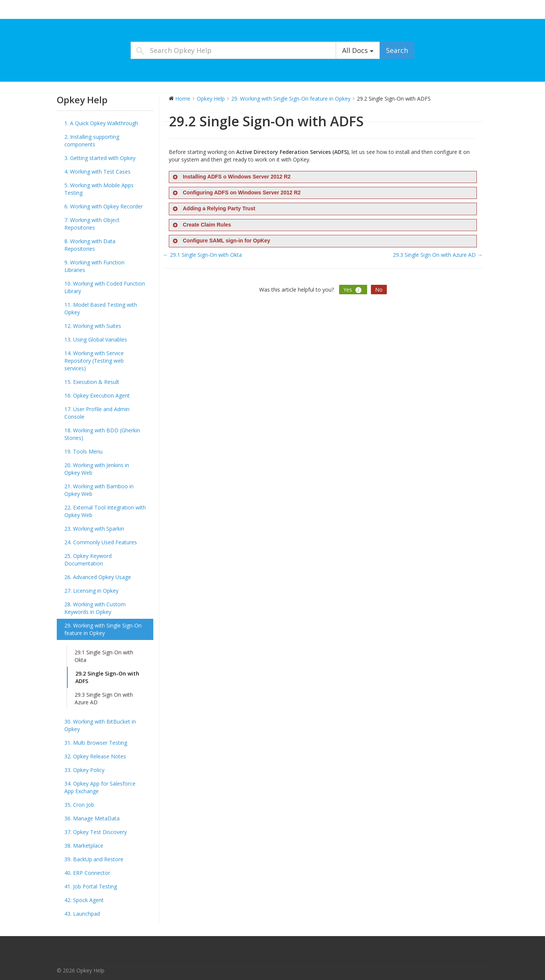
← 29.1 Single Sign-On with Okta (202, 255)
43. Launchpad (82, 914)
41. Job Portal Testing (91, 886)
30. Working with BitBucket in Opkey (100, 725)
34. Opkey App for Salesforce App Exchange (100, 787)
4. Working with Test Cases (97, 172)
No (379, 290)
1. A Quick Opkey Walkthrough (101, 123)
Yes (353, 290)
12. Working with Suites (93, 326)
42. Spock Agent (84, 900)
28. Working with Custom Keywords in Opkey (95, 608)
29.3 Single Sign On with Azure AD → (438, 255)
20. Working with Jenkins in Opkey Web (97, 469)
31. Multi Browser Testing (96, 743)
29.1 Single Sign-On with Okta (104, 656)
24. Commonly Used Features (101, 542)
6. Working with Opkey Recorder (104, 206)
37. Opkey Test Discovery (96, 832)
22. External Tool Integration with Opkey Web (105, 511)
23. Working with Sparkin (94, 529)
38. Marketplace (84, 846)
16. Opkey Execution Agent (97, 395)
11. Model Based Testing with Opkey (101, 308)
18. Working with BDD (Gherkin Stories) (102, 434)
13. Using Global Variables (96, 339)
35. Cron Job (79, 805)
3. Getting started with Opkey (100, 158)
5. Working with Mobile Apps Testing (99, 189)
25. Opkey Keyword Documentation (88, 560)
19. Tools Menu (83, 451)
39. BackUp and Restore (94, 859)
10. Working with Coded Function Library (105, 287)
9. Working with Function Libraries (94, 266)
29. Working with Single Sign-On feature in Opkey (103, 629)
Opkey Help (76, 11)
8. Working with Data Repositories (90, 245)
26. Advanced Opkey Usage (98, 577)
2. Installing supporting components (92, 141)
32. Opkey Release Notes (95, 756)
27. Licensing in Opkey (91, 591)
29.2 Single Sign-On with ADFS (107, 677)
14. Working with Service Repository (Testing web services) (94, 361)
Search (397, 50)
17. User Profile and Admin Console (97, 413)
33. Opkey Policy (84, 770)
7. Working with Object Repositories (92, 224)
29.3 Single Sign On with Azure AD (104, 698)
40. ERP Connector (87, 873)
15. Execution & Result (92, 382)
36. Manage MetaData (92, 818)
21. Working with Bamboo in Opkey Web (99, 490)
